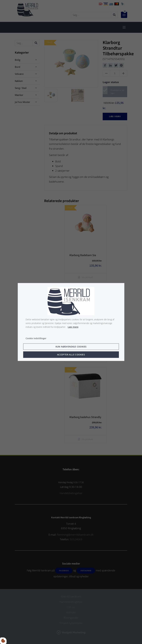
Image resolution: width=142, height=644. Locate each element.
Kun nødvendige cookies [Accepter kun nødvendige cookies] (71, 347)
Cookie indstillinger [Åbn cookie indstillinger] (36, 338)
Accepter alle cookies (71, 355)
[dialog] (71, 322)
